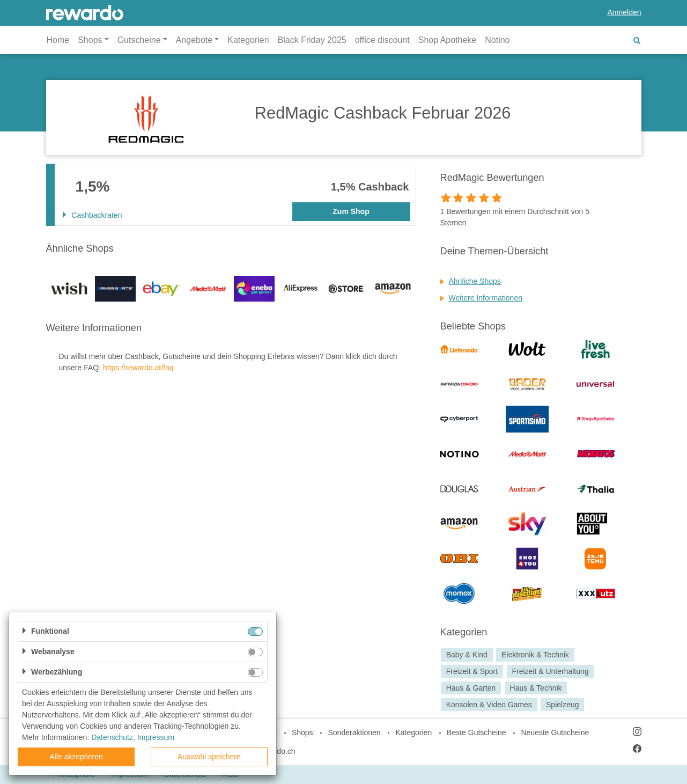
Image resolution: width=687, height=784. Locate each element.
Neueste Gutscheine (555, 732)
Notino (497, 40)
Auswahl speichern (209, 757)
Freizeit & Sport (472, 671)
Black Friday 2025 (312, 40)
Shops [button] (90, 40)
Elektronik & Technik (535, 655)
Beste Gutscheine (477, 732)
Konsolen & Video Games (489, 705)
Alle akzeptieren (76, 757)
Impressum (156, 737)
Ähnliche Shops (475, 281)
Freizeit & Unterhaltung (550, 671)
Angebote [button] (194, 40)
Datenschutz (112, 737)
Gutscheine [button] (139, 40)
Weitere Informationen (486, 298)
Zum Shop (351, 211)
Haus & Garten (471, 688)
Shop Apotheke (448, 40)
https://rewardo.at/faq (138, 368)
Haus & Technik (536, 688)
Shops (302, 732)
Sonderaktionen (354, 732)
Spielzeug (563, 705)
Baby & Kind (467, 655)
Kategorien (248, 40)
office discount (382, 40)
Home (58, 40)
